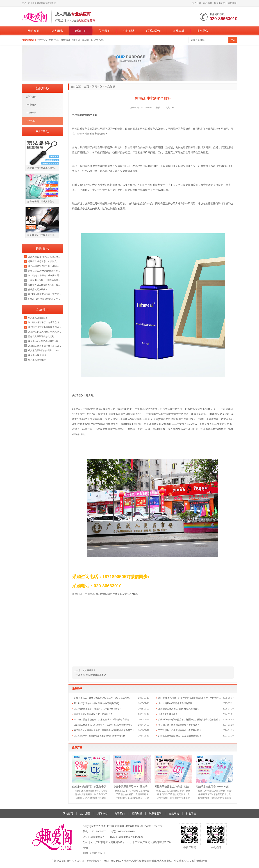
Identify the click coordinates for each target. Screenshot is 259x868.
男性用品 (42, 40)
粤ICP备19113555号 (94, 853)
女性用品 (54, 40)
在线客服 (208, 3)
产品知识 (110, 87)
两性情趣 (65, 40)
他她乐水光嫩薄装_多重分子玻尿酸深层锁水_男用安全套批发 (91, 786)
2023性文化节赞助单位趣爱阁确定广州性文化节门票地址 (45, 327)
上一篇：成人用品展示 (85, 670)
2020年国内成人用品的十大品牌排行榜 (45, 332)
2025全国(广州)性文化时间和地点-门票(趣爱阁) (96, 703)
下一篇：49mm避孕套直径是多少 (90, 675)
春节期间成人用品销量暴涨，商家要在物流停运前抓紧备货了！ (104, 730)
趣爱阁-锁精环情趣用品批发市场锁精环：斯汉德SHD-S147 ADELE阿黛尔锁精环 (43, 168)
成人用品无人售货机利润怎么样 (43, 341)
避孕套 (85, 40)
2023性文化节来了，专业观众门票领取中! (45, 322)
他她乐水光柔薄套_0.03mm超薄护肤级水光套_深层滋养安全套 (214, 786)
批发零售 (202, 31)
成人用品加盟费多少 (38, 318)
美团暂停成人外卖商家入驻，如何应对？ (93, 714)
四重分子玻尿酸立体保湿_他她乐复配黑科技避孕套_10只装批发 (173, 786)
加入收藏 (197, 3)
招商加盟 (128, 31)
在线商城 (179, 31)
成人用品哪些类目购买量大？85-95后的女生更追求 (45, 351)
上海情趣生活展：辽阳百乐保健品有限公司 (179, 709)
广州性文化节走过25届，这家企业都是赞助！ (180, 736)
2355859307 (97, 837)
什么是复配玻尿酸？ (168, 714)
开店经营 (31, 113)
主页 (87, 87)
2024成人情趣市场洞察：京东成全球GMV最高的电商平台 (101, 720)
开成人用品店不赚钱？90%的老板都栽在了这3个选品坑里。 (103, 698)
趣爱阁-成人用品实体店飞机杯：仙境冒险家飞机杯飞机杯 (43, 235)
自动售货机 (97, 40)
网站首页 (33, 31)
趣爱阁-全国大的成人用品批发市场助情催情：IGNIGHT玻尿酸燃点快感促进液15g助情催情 (43, 202)
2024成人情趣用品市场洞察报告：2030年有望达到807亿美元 (103, 725)
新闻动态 (31, 97)
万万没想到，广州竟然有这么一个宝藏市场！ (180, 730)
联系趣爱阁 (220, 3)
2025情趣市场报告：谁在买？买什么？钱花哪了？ (98, 709)
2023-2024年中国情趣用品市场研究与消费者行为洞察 (100, 736)
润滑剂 (76, 40)
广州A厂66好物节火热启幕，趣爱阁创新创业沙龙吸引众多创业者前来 (190, 720)
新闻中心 (81, 31)
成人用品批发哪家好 (38, 360)
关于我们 (104, 31)
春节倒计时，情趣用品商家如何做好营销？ (179, 725)
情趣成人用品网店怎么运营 (41, 336)
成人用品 (57, 31)
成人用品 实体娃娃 (37, 355)
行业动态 (31, 105)
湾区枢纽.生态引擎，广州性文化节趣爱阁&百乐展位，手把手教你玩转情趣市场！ (190, 698)
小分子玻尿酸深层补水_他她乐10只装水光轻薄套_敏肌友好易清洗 (132, 786)
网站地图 (232, 3)
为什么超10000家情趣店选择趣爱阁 (175, 703)
